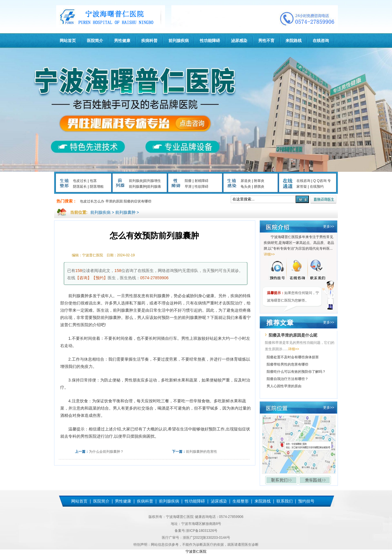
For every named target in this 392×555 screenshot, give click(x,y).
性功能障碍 (210, 41)
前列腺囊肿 (138, 187)
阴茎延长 (80, 187)
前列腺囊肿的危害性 (202, 452)
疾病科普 (149, 41)
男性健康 (122, 41)
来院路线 (294, 41)
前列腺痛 (154, 187)
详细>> (269, 254)
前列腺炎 (136, 181)
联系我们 (285, 501)
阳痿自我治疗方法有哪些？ (287, 379)
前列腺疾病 (179, 41)
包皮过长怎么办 (92, 201)
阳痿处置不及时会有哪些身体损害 (293, 357)
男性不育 (266, 41)
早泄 (188, 187)
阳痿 (188, 181)
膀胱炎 (259, 187)
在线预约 (317, 187)
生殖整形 (241, 501)
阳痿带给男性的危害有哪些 (287, 364)
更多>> (329, 227)
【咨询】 (83, 278)
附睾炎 (259, 181)
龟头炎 (246, 187)
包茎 (93, 181)
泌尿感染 (239, 41)
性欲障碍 (202, 187)
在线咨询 (321, 41)
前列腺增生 (152, 181)
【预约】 (100, 278)
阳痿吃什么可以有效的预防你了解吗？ (296, 372)
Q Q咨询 (320, 181)
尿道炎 (246, 181)
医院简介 (95, 41)
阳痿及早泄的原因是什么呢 (293, 335)
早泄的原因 (114, 201)
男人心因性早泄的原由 (284, 386)
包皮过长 (80, 181)
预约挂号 (306, 501)
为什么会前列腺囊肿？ (106, 452)
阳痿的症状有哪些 (138, 201)
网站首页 (68, 41)
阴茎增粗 (97, 187)
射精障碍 (202, 181)
